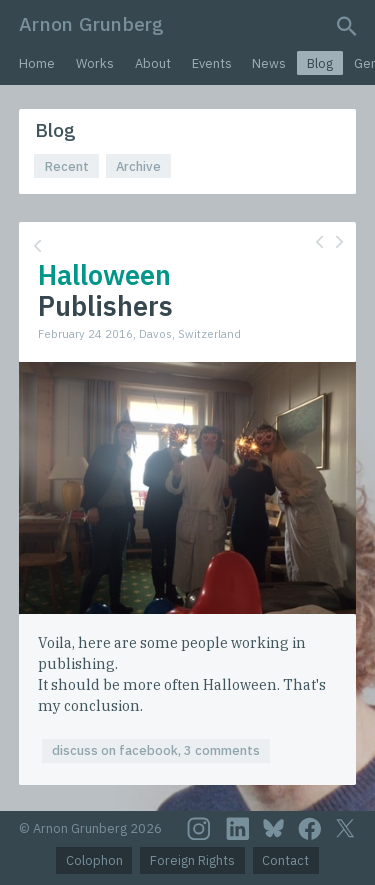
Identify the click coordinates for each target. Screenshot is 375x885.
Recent (67, 166)
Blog (320, 63)
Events (212, 63)
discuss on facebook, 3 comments (156, 750)
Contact (285, 860)
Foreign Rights (192, 860)
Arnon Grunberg (91, 23)
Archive (138, 166)
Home (37, 63)
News (269, 63)
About (153, 63)
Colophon (94, 860)
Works (95, 63)
